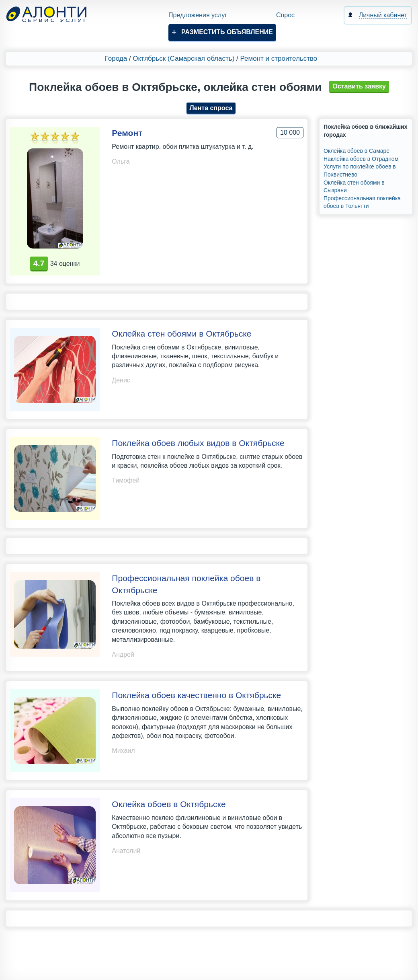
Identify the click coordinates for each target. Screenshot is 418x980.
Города (116, 59)
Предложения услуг (198, 15)
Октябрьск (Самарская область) (183, 59)
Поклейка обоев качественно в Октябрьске (196, 695)
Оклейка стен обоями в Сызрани (354, 187)
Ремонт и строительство (279, 59)
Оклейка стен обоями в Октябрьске (181, 334)
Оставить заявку (359, 86)
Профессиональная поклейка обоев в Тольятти (362, 202)
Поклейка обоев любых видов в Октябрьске (198, 443)
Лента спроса (211, 108)
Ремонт (127, 133)
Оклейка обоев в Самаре (357, 151)
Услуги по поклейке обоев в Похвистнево (360, 171)
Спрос (285, 15)
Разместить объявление (227, 32)
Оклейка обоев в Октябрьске (169, 804)
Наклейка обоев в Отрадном (361, 159)
